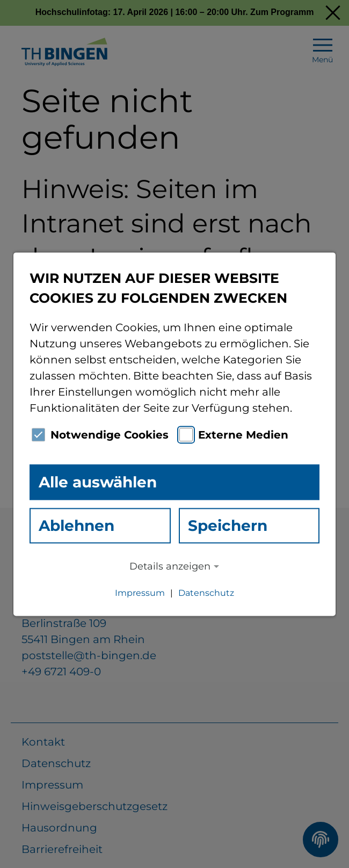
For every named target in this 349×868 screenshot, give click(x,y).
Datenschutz (206, 593)
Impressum (140, 593)
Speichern (228, 526)
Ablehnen (77, 526)
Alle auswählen (98, 482)
